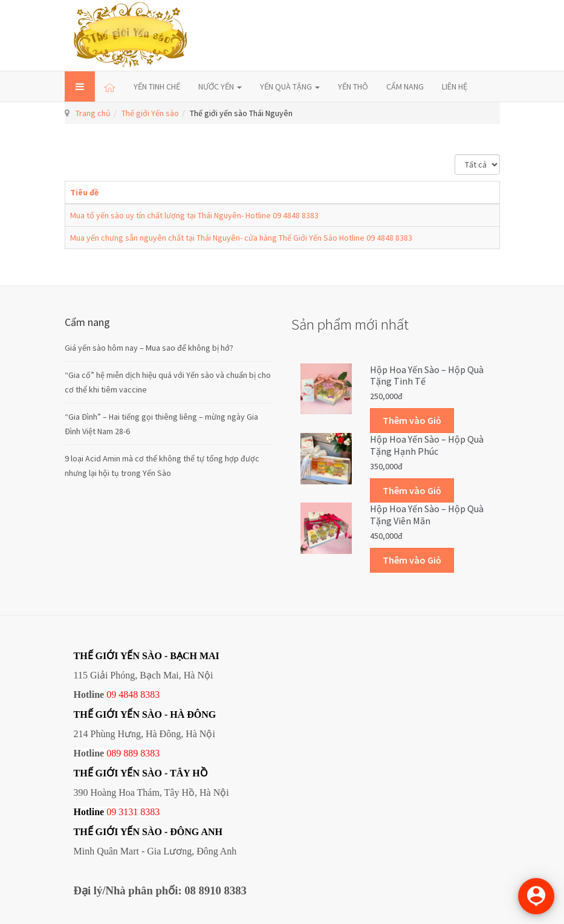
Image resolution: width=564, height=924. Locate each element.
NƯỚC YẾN (220, 86)
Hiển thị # (455, 155)
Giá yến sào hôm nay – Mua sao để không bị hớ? (149, 348)
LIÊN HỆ (455, 86)
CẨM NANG (405, 86)
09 (111, 812)
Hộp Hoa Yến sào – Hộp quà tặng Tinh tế (427, 376)
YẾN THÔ (353, 86)
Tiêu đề (84, 192)
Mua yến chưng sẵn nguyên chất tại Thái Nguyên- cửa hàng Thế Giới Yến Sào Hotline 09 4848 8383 (241, 238)
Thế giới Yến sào (150, 113)
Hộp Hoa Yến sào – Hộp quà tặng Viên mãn (427, 515)
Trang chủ (93, 113)
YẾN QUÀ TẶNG (290, 86)
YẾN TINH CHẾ (157, 86)
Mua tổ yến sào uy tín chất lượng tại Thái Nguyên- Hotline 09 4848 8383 (194, 215)
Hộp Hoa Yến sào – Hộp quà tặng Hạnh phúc (427, 445)
